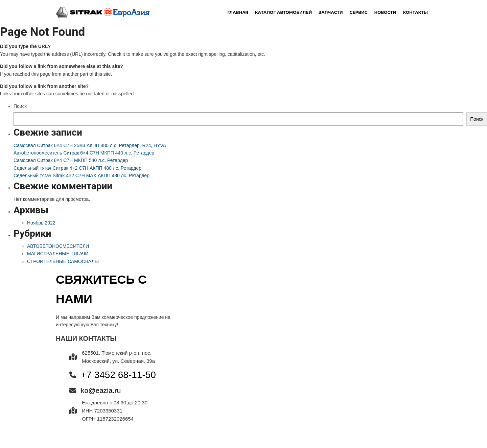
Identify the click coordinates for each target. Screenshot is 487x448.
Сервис (359, 12)
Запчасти (331, 12)
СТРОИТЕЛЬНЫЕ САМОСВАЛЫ (63, 261)
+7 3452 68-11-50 (118, 375)
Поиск (20, 106)
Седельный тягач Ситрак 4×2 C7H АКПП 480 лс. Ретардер (77, 168)
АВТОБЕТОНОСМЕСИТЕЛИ (58, 246)
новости (385, 12)
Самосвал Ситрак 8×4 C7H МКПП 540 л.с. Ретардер (71, 160)
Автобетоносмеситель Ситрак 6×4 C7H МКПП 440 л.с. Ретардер (84, 153)
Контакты (415, 12)
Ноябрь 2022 (41, 223)
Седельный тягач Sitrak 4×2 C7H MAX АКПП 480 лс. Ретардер (82, 175)
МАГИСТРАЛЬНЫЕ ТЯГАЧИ (58, 254)
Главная (238, 12)
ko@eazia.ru (101, 390)
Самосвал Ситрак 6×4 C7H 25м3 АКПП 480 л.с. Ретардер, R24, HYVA (90, 145)
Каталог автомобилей (283, 12)
